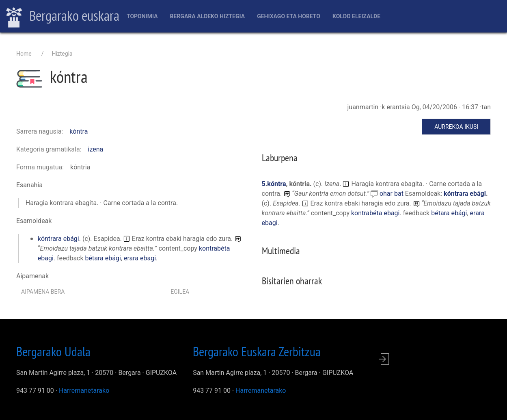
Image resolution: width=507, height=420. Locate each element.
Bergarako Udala (53, 351)
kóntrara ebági (58, 239)
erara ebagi (140, 258)
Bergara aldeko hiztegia (208, 16)
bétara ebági (103, 258)
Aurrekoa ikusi (456, 127)
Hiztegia (62, 54)
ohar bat (392, 194)
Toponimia (142, 16)
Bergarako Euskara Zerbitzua (257, 351)
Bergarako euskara (63, 17)
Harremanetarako (84, 391)
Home (24, 54)
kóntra (79, 131)
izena (96, 149)
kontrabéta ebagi (375, 213)
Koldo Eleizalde (356, 16)
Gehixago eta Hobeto (289, 16)
